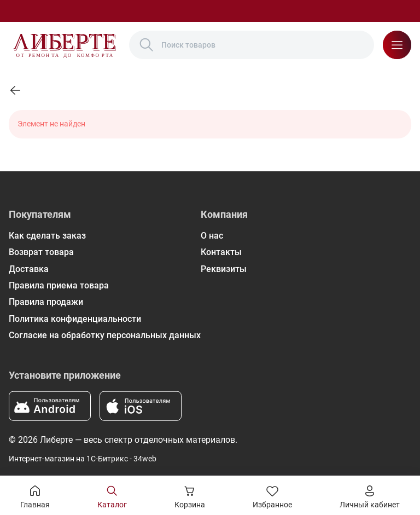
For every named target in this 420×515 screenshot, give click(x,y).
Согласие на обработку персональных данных (105, 335)
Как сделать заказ (47, 236)
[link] (15, 90)
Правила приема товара (59, 285)
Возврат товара (41, 252)
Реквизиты (224, 269)
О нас (212, 236)
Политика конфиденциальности (75, 319)
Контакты (221, 252)
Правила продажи (46, 302)
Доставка (29, 269)
